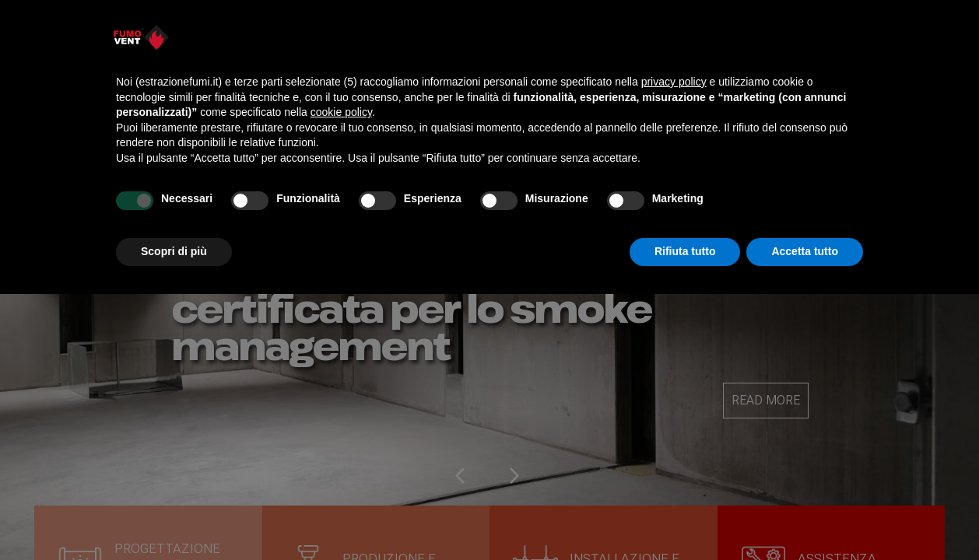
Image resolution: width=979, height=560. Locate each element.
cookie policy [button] (341, 112)
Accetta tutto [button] (805, 251)
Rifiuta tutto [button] (685, 251)
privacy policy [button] (674, 82)
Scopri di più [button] (174, 251)
